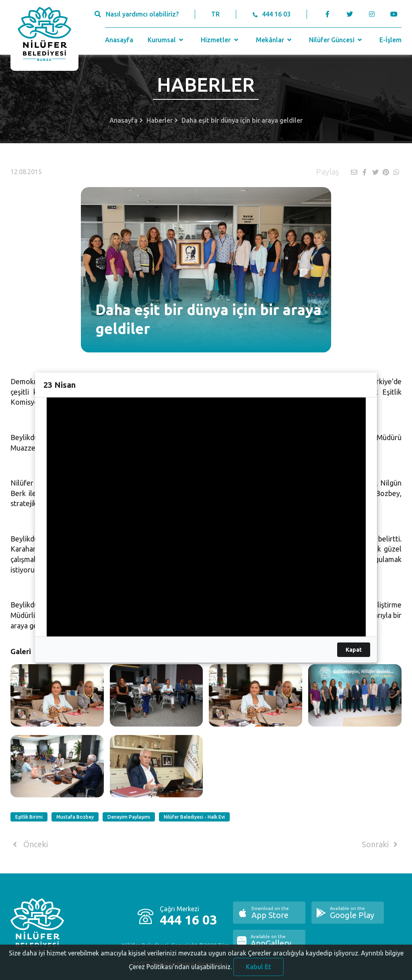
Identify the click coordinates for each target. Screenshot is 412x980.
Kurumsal (166, 40)
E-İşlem (390, 40)
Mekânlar (275, 40)
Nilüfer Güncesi (336, 40)
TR (215, 14)
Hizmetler (220, 40)
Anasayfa (119, 40)
